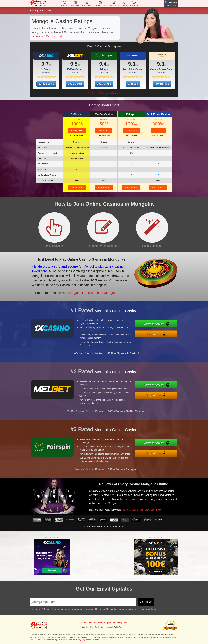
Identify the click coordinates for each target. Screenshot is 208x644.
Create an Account (164, 325)
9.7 (45, 64)
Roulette (134, 5)
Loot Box (133, 84)
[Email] (83, 602)
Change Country (171, 6)
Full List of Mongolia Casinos (104, 93)
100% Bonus (75, 84)
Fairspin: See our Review (89, 479)
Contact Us (91, 623)
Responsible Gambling (113, 623)
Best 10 (65, 5)
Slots (125, 5)
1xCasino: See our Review (88, 363)
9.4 (103, 64)
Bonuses (75, 5)
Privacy (100, 623)
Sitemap (126, 623)
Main (49, 10)
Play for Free (162, 84)
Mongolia (37, 10)
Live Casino (114, 5)
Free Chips (101, 5)
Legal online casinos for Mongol (80, 288)
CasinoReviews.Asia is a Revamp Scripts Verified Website (78, 640)
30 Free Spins (46, 84)
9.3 (132, 64)
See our (77, 136)
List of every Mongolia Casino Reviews (104, 527)
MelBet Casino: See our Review (85, 421)
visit (77, 187)
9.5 (74, 64)
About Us (82, 623)
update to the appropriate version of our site (149, 506)
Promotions (87, 5)
